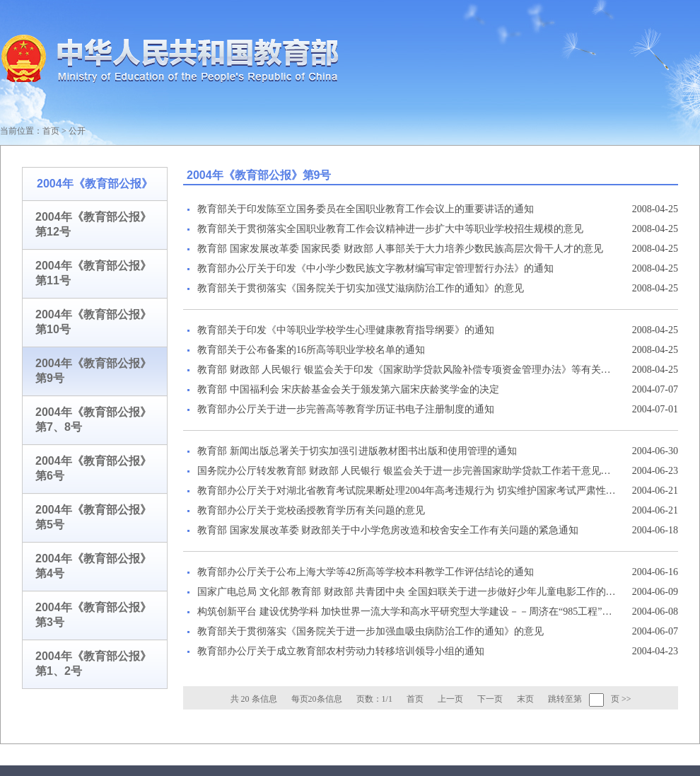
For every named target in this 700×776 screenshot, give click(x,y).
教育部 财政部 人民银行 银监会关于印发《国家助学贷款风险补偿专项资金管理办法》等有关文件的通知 (407, 370)
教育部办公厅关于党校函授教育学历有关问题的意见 (311, 510)
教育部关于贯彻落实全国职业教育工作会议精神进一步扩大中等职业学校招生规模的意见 (390, 229)
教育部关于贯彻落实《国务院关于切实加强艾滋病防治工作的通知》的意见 (361, 288)
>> (626, 699)
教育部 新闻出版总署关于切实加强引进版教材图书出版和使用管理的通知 (357, 451)
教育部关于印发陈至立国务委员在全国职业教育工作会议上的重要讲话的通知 (366, 209)
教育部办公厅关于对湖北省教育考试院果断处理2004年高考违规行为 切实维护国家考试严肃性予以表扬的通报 (407, 491)
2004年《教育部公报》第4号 (93, 566)
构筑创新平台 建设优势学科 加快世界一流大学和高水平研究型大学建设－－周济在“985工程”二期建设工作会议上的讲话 (407, 612)
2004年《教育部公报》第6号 (93, 468)
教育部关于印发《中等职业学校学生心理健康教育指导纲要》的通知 (346, 330)
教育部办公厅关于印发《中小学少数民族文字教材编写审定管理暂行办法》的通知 (375, 268)
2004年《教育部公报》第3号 (93, 615)
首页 (51, 131)
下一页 (490, 699)
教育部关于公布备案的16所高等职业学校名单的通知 (311, 350)
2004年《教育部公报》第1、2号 (93, 664)
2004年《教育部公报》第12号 (93, 224)
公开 (77, 131)
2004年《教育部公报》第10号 (93, 322)
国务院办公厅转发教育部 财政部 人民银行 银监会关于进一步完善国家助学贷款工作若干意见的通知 (407, 471)
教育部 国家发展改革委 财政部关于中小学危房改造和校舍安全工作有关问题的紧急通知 (388, 530)
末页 (525, 699)
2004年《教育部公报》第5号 (93, 517)
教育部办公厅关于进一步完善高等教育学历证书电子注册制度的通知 (346, 409)
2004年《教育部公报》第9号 (93, 371)
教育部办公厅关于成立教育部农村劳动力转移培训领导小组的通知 (341, 651)
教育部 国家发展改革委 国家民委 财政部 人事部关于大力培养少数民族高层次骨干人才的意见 (400, 249)
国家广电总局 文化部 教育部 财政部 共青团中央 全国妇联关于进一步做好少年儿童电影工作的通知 (407, 592)
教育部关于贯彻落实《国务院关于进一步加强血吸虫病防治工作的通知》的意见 (371, 631)
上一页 (450, 699)
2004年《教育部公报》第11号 (93, 273)
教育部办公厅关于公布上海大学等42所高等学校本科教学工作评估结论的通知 (366, 572)
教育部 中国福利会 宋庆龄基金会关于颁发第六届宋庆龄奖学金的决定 (348, 389)
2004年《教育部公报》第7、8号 (93, 419)
